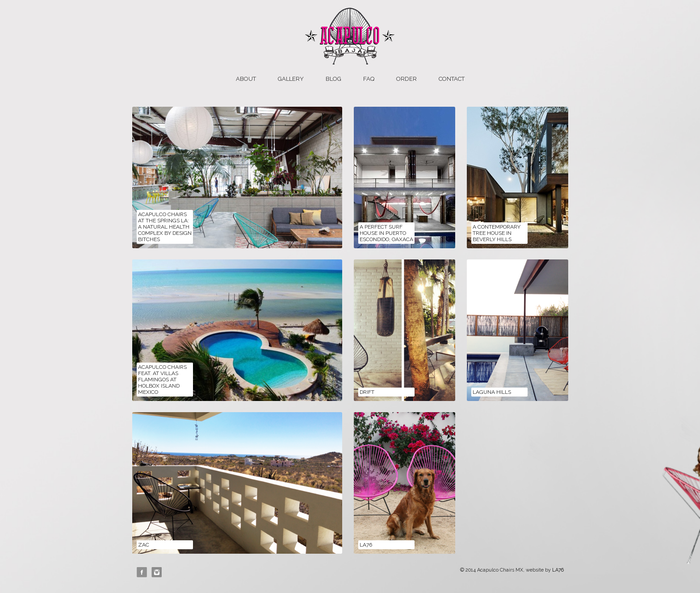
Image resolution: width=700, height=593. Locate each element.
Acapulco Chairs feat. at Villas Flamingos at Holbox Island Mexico (162, 380)
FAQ (369, 79)
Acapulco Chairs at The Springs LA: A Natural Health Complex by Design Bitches (165, 227)
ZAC (144, 545)
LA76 (366, 545)
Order (407, 79)
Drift (367, 392)
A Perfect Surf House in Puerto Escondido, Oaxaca (386, 233)
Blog (333, 79)
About (246, 79)
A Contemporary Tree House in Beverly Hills (497, 233)
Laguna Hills (492, 392)
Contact (452, 79)
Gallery (291, 79)
